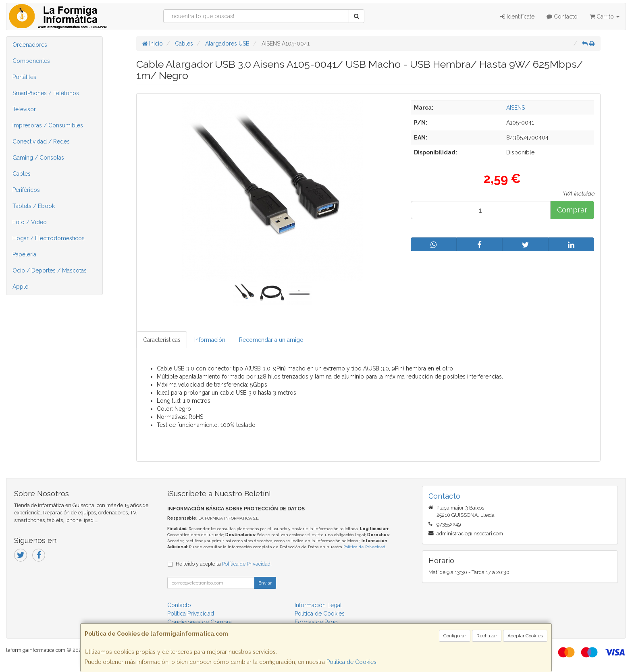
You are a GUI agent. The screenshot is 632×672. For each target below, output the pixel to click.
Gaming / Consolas (38, 158)
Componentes (31, 61)
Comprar (572, 210)
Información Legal (318, 605)
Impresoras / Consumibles (48, 125)
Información (210, 340)
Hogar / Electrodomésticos (49, 238)
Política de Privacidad (364, 547)
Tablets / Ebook (34, 206)
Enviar (265, 583)
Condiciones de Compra (200, 622)
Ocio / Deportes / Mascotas (50, 270)
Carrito (605, 17)
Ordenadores (30, 45)
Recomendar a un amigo (271, 340)
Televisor (24, 109)
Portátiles (24, 77)
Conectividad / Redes (41, 141)
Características (162, 340)
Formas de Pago (316, 622)
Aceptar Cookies (525, 636)
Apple (20, 287)
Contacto (562, 17)
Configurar (455, 636)
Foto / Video (30, 222)
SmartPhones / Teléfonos (46, 93)
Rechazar (487, 636)
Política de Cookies (351, 662)
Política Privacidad (191, 614)
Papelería (24, 254)
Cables (22, 174)
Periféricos (26, 190)
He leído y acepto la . (224, 564)
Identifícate (517, 17)
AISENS (516, 108)
